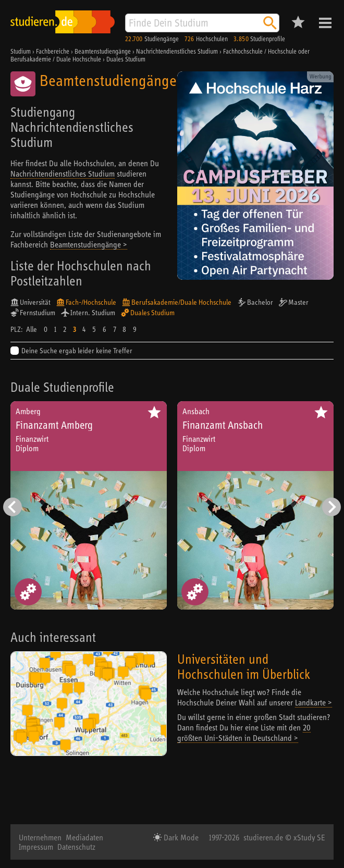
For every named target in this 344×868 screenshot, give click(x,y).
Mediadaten (84, 837)
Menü (325, 23)
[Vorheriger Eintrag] (13, 507)
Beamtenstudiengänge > (89, 244)
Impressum (36, 847)
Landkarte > (314, 702)
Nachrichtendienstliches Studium (63, 173)
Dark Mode (180, 837)
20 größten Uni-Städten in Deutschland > (244, 733)
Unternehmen (40, 837)
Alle (32, 329)
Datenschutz (76, 847)
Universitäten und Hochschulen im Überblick (244, 666)
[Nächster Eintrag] (331, 507)
